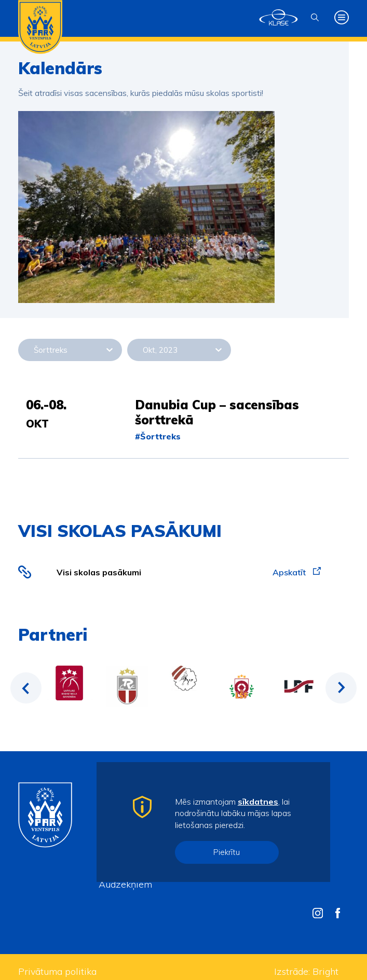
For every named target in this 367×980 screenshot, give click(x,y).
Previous (26, 688)
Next (341, 688)
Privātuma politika (57, 971)
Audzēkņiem (125, 884)
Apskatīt (297, 572)
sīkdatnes (258, 802)
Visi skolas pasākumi (99, 572)
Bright (325, 971)
